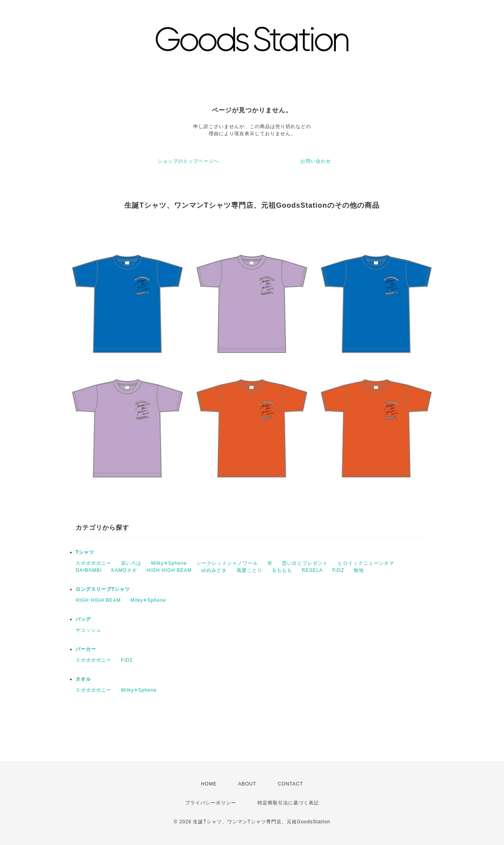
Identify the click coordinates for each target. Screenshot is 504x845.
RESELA (312, 570)
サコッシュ (88, 630)
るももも (282, 570)
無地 (359, 570)
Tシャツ (85, 552)
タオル (83, 679)
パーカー (86, 649)
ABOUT (247, 784)
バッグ (83, 619)
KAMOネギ (124, 570)
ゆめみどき (214, 570)
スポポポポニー (94, 563)
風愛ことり (249, 570)
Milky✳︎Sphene (169, 563)
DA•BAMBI (89, 570)
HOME (209, 784)
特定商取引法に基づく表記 (288, 803)
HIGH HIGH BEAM (169, 570)
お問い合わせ (316, 161)
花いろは (131, 563)
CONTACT (290, 784)
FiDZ (338, 570)
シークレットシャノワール (227, 563)
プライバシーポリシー (211, 803)
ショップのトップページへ (188, 161)
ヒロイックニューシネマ (366, 563)
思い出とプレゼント (305, 563)
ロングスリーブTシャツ (103, 589)
